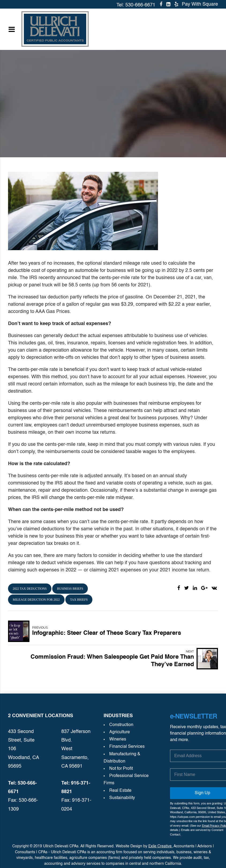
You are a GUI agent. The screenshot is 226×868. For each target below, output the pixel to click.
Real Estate (120, 791)
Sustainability (122, 798)
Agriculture (120, 732)
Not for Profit (121, 769)
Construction (121, 725)
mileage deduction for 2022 (36, 600)
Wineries (118, 739)
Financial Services (127, 747)
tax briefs (79, 600)
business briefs (70, 589)
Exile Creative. (161, 846)
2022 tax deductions (30, 589)
